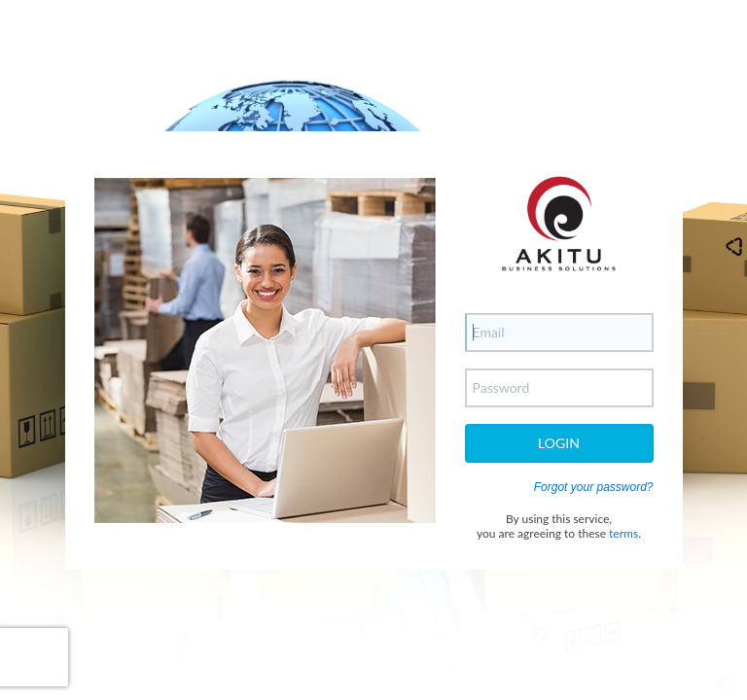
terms (623, 533)
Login (559, 443)
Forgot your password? (594, 487)
